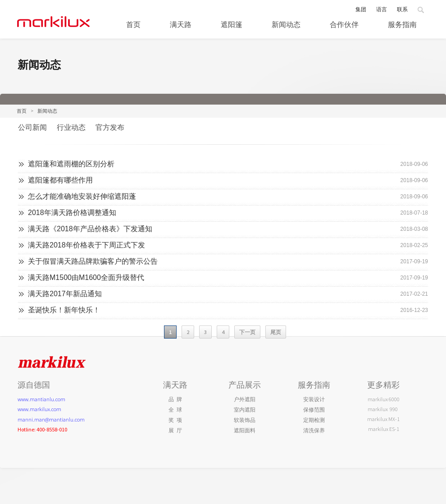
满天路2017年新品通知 (65, 294)
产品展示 (245, 385)
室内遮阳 (245, 410)
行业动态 (71, 127)
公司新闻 (32, 127)
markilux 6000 (384, 399)
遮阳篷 (232, 24)
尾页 (276, 332)
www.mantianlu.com (41, 399)
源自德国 (34, 385)
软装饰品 (245, 420)
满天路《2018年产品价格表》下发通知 (90, 229)
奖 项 (175, 420)
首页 (22, 111)
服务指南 (402, 24)
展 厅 (175, 430)
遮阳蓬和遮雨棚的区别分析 (71, 164)
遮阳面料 (245, 430)
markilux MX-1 (383, 419)
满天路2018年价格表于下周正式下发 (86, 245)
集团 (361, 9)
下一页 (247, 332)
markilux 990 (384, 409)
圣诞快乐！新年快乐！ (64, 310)
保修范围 (314, 410)
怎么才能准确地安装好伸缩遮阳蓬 (82, 196)
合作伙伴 (344, 24)
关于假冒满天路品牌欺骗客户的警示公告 (93, 261)
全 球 (175, 410)
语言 (382, 9)
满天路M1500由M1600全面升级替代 (86, 277)
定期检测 (314, 420)
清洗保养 (314, 430)
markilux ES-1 (384, 429)
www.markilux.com (39, 409)
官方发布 (110, 127)
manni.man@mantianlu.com (51, 419)
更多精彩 (383, 385)
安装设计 (314, 399)
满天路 (181, 24)
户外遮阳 (245, 399)
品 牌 (175, 399)
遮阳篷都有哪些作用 (60, 180)
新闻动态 (286, 24)
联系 (402, 9)
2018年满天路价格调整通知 (72, 213)
